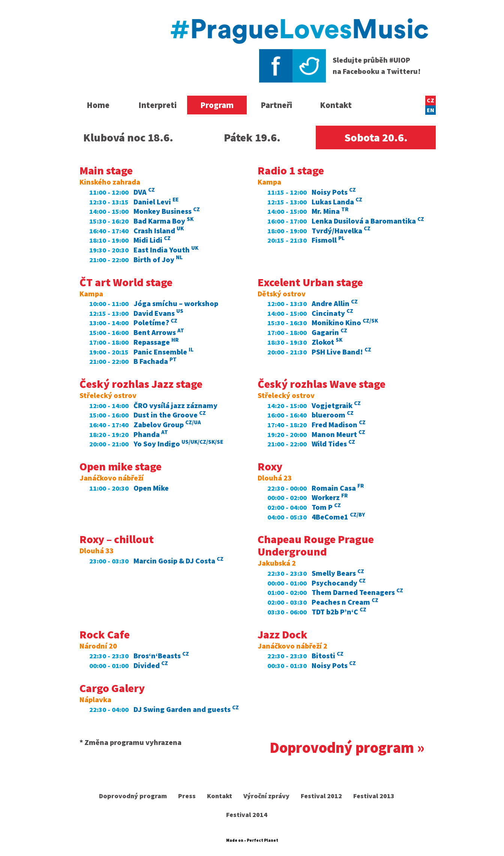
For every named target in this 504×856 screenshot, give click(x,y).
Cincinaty (332, 313)
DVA (144, 192)
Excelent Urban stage (310, 282)
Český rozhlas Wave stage (322, 384)
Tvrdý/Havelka (341, 231)
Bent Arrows (159, 332)
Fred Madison (339, 424)
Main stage (106, 170)
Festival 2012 (322, 796)
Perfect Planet (262, 840)
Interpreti (157, 105)
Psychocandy (339, 583)
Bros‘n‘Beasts (161, 656)
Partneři (276, 105)
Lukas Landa (337, 202)
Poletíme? (155, 322)
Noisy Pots (334, 192)
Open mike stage (121, 466)
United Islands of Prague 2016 (118, 46)
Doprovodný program (133, 796)
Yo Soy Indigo (178, 444)
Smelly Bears (338, 573)
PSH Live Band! (341, 352)
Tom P (326, 507)
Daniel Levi (156, 202)
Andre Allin (335, 303)
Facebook (276, 66)
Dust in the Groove (170, 415)
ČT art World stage (126, 282)
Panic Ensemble (163, 352)
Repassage (156, 342)
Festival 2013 (374, 796)
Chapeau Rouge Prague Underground (316, 545)
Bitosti (328, 656)
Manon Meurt (338, 434)
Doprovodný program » (347, 748)
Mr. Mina (330, 211)
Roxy (270, 466)
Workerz (330, 497)
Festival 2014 (247, 815)
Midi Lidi (152, 240)
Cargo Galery (112, 688)
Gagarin (329, 332)
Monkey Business (167, 211)
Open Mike (151, 488)
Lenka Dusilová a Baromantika (368, 221)
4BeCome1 (338, 517)
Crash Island (159, 231)
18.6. (128, 137)
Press (187, 796)
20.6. (376, 137)
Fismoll (328, 240)
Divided (151, 665)
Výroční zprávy (267, 796)
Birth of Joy (158, 259)
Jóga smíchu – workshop (176, 303)
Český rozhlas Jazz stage (141, 384)
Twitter (309, 66)
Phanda (151, 434)
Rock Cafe (105, 634)
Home (98, 105)
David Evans (158, 313)
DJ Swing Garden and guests (186, 709)
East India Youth (166, 250)
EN (430, 110)
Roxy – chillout (117, 539)
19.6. (252, 137)
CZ (430, 100)
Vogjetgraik (336, 405)
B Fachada (155, 361)
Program (217, 105)
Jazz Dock (283, 634)
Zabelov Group (167, 424)
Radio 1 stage (291, 170)
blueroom (333, 415)
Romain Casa (338, 488)
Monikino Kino (345, 322)
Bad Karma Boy (163, 221)
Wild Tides (333, 444)
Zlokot (327, 342)
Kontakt (336, 105)
